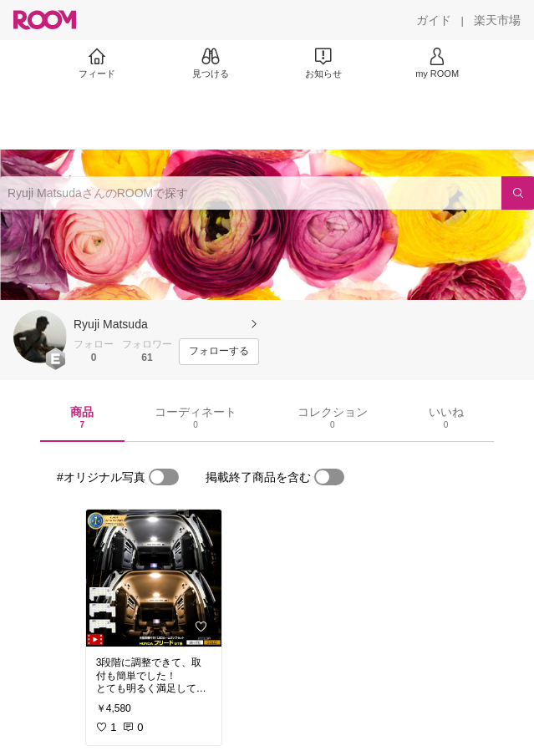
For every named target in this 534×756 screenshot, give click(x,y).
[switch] (164, 477)
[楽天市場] (497, 20)
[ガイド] (434, 20)
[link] (154, 578)
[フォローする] (219, 352)
